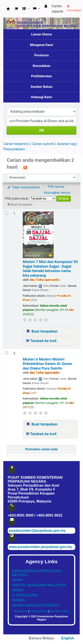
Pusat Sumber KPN (8, 9)
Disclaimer (21, 611)
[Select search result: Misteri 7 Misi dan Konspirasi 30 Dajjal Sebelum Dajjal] (7, 213)
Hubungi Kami (41, 97)
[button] (16, 9)
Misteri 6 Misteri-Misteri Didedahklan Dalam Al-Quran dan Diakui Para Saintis (47, 364)
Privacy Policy (39, 611)
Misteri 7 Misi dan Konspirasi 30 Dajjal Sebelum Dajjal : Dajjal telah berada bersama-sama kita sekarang (50, 268)
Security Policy (59, 611)
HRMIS (18, 590)
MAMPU (19, 600)
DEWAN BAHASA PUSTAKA (36, 605)
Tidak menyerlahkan (23, 187)
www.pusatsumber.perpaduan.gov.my (40, 547)
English (68, 638)
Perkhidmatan (42, 76)
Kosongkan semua (57, 193)
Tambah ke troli (41, 341)
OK (41, 130)
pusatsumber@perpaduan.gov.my (37, 531)
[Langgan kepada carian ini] (25, 167)
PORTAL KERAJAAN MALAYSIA (39, 585)
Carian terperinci (16, 144)
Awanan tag (66, 144)
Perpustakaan (14, 149)
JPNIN (17, 580)
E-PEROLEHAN (25, 595)
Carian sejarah (58, 9)
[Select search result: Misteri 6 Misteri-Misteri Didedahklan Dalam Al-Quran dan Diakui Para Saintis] (7, 353)
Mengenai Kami (42, 45)
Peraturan (41, 55)
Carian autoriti (43, 144)
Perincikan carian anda (41, 449)
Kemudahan (41, 66)
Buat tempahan (41, 331)
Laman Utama (41, 34)
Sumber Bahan (42, 87)
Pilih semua (56, 187)
